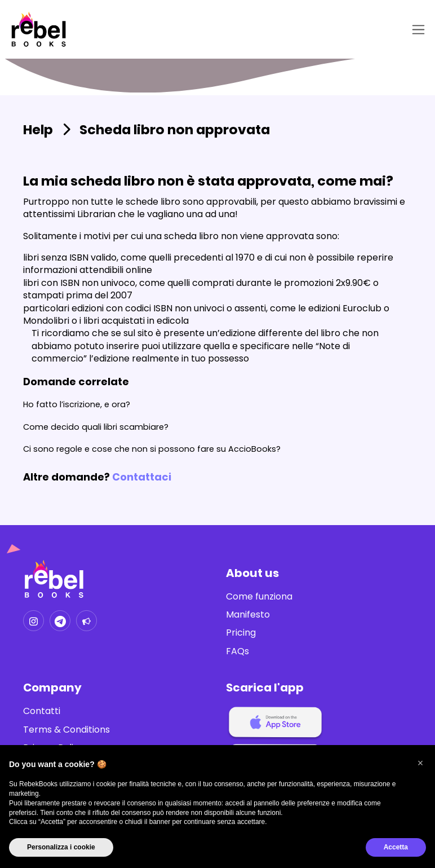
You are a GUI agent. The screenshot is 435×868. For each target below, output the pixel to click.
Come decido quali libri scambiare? (96, 427)
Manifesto (248, 615)
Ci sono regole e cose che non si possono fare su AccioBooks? (152, 449)
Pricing (241, 633)
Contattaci (142, 477)
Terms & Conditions (66, 730)
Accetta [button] (396, 847)
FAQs (238, 651)
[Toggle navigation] (416, 30)
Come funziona (259, 597)
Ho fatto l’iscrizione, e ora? (77, 404)
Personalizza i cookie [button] (61, 847)
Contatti (42, 711)
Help (38, 129)
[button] (420, 763)
